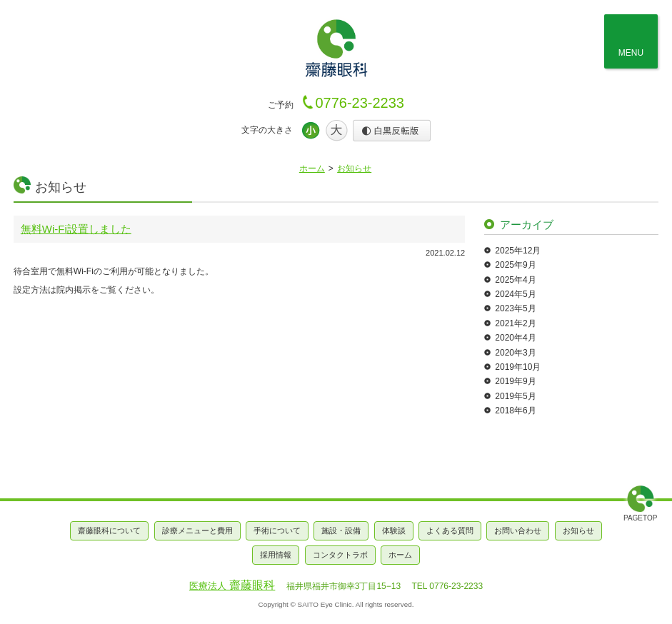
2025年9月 (515, 265)
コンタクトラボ (340, 555)
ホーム (312, 168)
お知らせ (354, 168)
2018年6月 (515, 411)
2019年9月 (515, 381)
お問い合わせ (518, 530)
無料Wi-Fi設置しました (76, 229)
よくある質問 (450, 530)
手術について (277, 530)
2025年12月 (518, 251)
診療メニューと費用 (197, 530)
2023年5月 (515, 308)
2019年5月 (515, 396)
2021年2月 (515, 323)
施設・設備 (341, 530)
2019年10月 (518, 367)
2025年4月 (515, 280)
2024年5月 (515, 294)
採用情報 (276, 555)
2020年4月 (515, 338)
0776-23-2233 (360, 103)
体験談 (394, 530)
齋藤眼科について (109, 530)
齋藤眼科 (232, 585)
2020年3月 (515, 353)
